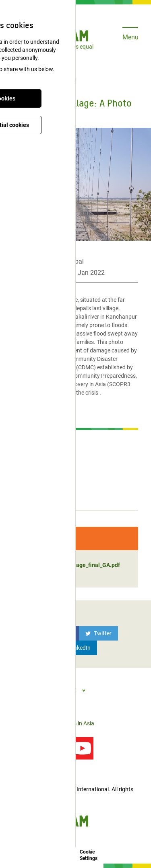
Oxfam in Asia (77, 723)
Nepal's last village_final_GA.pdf (70, 565)
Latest (33, 80)
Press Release (33, 440)
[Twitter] (98, 633)
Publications (62, 80)
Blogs (22, 483)
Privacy (46, 723)
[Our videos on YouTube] (82, 748)
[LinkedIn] (76, 648)
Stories (24, 498)
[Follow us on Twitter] (53, 748)
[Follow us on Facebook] (24, 748)
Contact (23, 723)
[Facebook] (56, 633)
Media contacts (34, 454)
